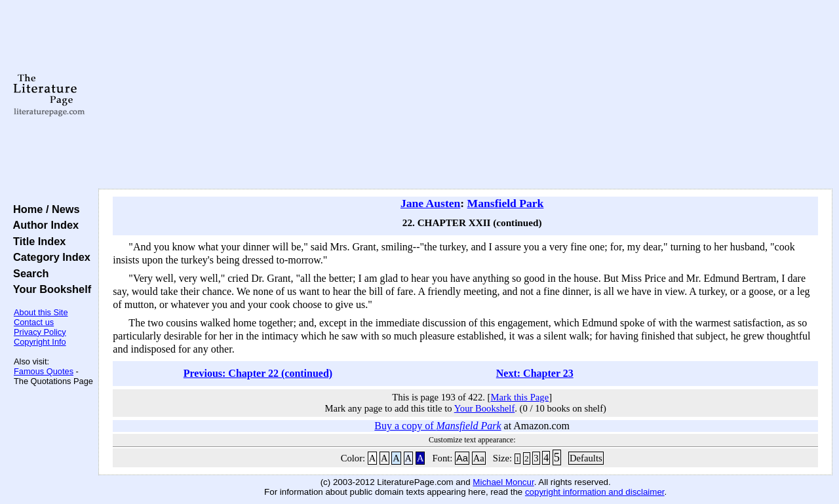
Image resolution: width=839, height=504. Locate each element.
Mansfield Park (506, 203)
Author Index (43, 225)
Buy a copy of (438, 426)
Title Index (36, 241)
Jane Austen (430, 203)
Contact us (34, 322)
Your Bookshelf (49, 289)
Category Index (49, 257)
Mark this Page (519, 397)
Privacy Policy (40, 332)
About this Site (41, 312)
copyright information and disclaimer (595, 492)
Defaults (586, 458)
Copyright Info (40, 342)
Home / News (44, 209)
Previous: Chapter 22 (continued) (258, 373)
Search (28, 273)
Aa (462, 458)
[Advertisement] (466, 95)
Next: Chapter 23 (535, 373)
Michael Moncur (503, 482)
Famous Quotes (44, 371)
